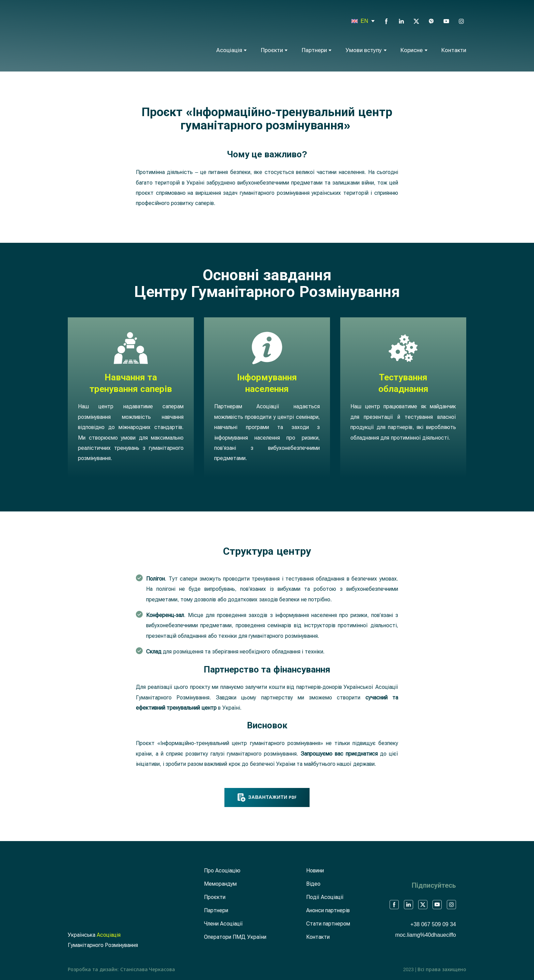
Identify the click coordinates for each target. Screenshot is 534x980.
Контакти (454, 50)
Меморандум (220, 884)
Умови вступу (364, 50)
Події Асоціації (325, 897)
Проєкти (272, 50)
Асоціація (229, 50)
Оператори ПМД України (235, 937)
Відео (313, 884)
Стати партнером (328, 924)
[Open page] (355, 21)
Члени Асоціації (223, 924)
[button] (386, 21)
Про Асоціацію (222, 871)
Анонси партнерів (328, 910)
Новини (315, 871)
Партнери (314, 50)
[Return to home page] (99, 35)
